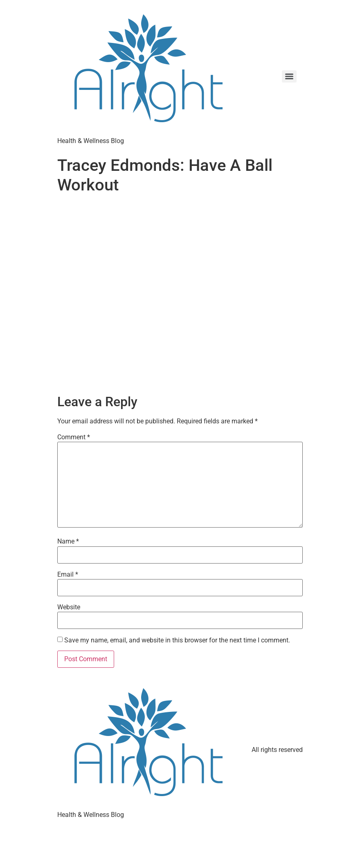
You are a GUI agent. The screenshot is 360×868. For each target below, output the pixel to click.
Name (68, 541)
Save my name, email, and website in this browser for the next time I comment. (177, 640)
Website (69, 607)
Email (68, 575)
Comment (74, 437)
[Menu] (289, 76)
